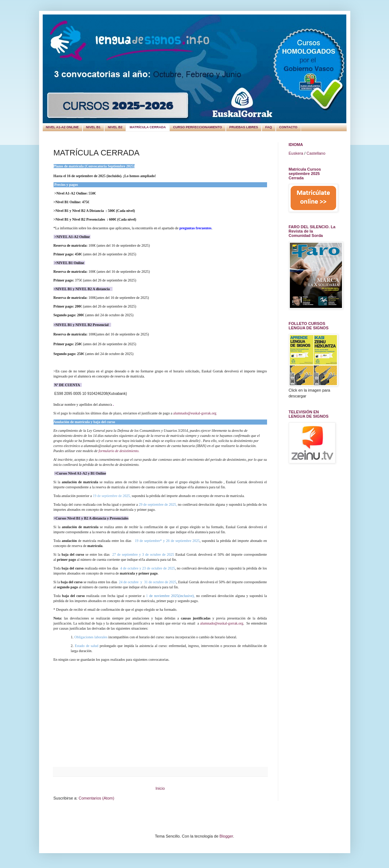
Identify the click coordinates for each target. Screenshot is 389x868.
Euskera (296, 153)
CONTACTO (288, 127)
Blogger (226, 836)
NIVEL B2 (115, 127)
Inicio (160, 788)
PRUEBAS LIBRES (244, 127)
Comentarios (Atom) (96, 798)
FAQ (269, 127)
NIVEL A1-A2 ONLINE (62, 127)
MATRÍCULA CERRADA (148, 127)
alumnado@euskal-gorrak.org (195, 413)
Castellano (316, 153)
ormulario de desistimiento (119, 451)
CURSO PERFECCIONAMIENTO (197, 127)
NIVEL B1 (93, 127)
